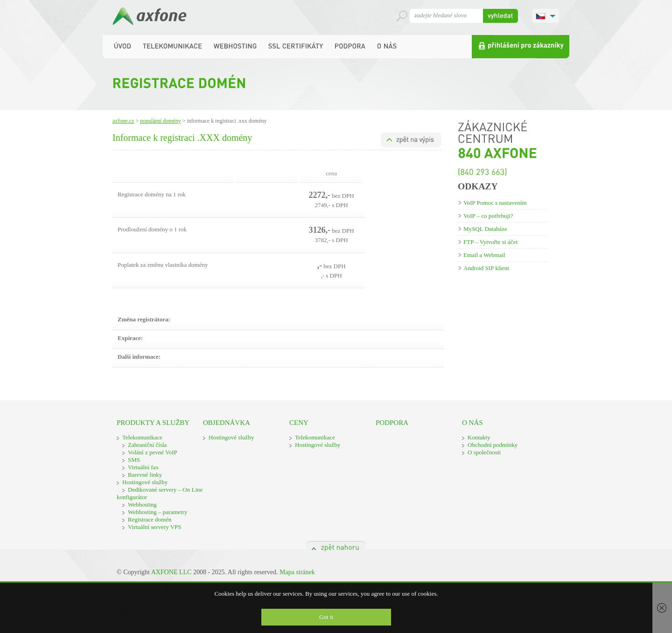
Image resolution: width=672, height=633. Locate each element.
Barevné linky (145, 475)
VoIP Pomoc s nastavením (495, 203)
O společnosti (484, 452)
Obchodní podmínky (493, 445)
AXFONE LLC (171, 572)
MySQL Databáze (485, 229)
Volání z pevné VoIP (153, 452)
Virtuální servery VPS (155, 527)
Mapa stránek (297, 572)
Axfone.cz (123, 121)
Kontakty (479, 437)
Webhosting (142, 504)
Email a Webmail (484, 255)
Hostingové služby (145, 482)
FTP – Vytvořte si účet (490, 242)
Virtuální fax (143, 467)
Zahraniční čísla (147, 445)
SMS (134, 460)
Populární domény (161, 121)
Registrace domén (150, 519)
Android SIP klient (486, 268)
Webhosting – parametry (157, 512)
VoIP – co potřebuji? (488, 216)
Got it (326, 617)
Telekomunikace (142, 437)
